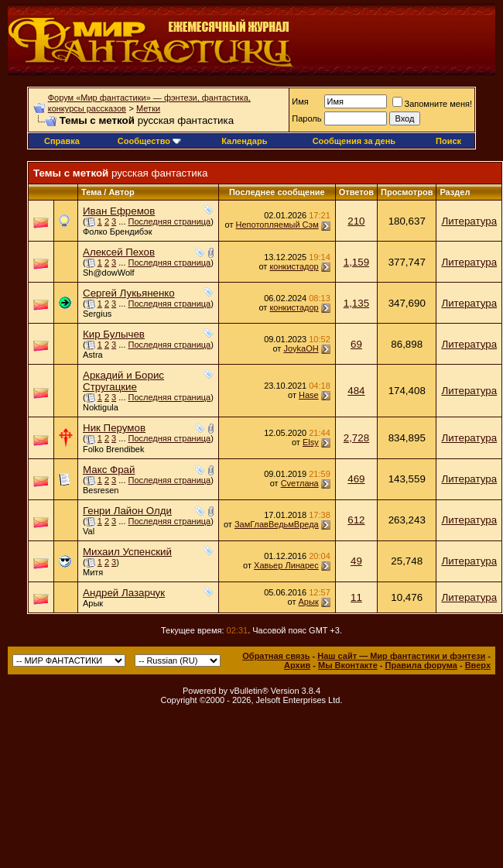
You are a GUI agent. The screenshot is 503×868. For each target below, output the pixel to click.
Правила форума (421, 665)
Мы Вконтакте (348, 665)
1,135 (356, 303)
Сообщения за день (354, 141)
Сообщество (149, 141)
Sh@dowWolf (109, 273)
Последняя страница (170, 221)
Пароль (306, 118)
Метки (148, 108)
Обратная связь (276, 656)
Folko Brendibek (114, 449)
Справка (62, 141)
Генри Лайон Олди (127, 511)
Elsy (311, 442)
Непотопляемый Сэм (277, 225)
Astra (93, 355)
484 (356, 391)
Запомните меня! (432, 104)
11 (356, 597)
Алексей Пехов (119, 252)
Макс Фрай (109, 470)
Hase (309, 395)
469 (356, 479)
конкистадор (294, 266)
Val (89, 531)
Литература (469, 221)
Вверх (478, 665)
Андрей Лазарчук (124, 593)
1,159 (356, 262)
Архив (297, 665)
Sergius (97, 314)
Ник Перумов (114, 428)
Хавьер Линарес (286, 565)
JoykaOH (301, 348)
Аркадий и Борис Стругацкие (123, 381)
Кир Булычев (114, 334)
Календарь (244, 141)
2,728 (356, 438)
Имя (300, 101)
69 (356, 344)
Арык (93, 603)
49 (356, 561)
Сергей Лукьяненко (129, 293)
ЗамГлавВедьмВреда (277, 524)
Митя (93, 572)
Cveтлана (300, 483)
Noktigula (101, 407)
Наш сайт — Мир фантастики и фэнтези (401, 656)
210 (356, 221)
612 (356, 520)
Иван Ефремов (119, 211)
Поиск (448, 141)
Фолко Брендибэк (117, 232)
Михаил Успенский (127, 552)
